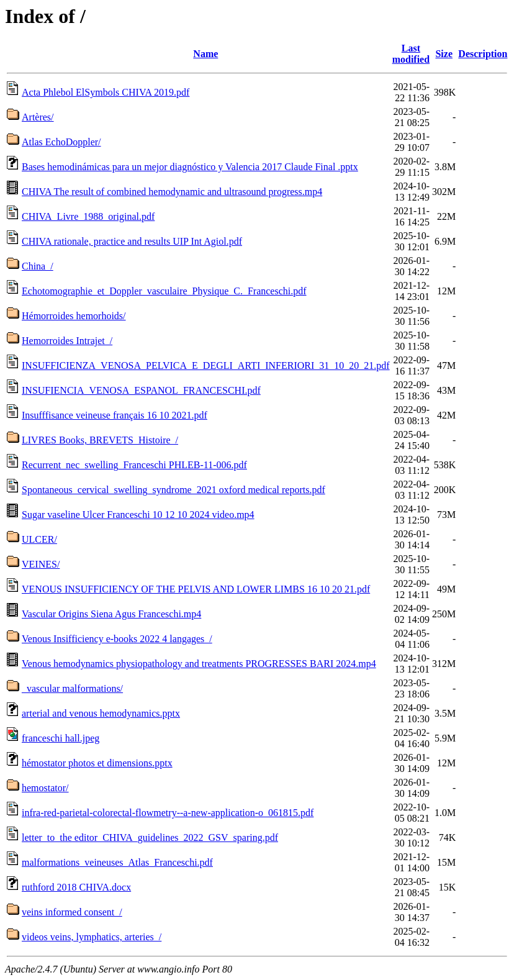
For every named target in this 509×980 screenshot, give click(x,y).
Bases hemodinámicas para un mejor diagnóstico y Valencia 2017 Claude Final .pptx (190, 167)
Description (483, 54)
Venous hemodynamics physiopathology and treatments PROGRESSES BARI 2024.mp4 (199, 664)
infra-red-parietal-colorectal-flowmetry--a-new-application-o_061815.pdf (168, 813)
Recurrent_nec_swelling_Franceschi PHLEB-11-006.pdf (134, 465)
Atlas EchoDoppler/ (61, 142)
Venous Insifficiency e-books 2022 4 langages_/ (117, 639)
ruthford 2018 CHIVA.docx (76, 887)
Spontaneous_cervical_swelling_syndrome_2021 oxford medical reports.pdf (173, 490)
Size (444, 54)
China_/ (38, 266)
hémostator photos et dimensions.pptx (97, 763)
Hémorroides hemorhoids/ (74, 316)
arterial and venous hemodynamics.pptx (101, 713)
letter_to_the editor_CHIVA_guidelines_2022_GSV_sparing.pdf (150, 837)
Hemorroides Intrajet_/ (67, 341)
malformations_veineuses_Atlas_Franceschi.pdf (117, 862)
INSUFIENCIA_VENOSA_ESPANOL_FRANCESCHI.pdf (141, 390)
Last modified (411, 54)
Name (205, 54)
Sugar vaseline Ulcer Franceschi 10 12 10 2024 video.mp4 (138, 515)
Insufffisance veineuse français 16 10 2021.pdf (115, 415)
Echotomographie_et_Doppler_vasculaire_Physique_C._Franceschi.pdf (164, 291)
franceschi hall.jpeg (61, 738)
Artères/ (38, 117)
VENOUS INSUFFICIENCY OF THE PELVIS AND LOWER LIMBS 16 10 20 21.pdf (196, 589)
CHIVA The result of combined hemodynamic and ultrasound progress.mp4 (172, 192)
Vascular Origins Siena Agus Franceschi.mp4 (111, 614)
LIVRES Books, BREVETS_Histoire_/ (100, 440)
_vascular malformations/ (72, 688)
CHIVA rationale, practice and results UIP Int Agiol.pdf (132, 241)
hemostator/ (45, 788)
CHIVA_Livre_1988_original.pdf (88, 216)
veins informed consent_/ (72, 912)
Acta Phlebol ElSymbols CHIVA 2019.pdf (106, 92)
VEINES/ (41, 564)
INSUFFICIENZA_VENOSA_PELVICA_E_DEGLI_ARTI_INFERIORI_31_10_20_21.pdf (206, 365)
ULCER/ (39, 539)
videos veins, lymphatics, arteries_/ (92, 937)
